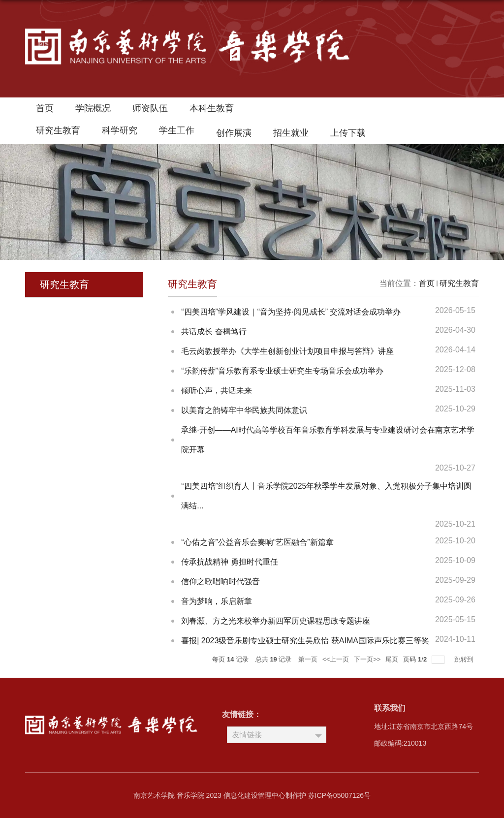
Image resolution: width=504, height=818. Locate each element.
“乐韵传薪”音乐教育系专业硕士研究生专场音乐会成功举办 (282, 371)
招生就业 (291, 133)
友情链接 (247, 735)
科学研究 (120, 130)
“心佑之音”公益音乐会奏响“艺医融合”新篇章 (257, 542)
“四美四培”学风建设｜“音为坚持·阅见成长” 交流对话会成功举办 (291, 312)
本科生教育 (212, 108)
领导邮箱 (281, 111)
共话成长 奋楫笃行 (214, 331)
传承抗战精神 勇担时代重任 (229, 562)
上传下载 (348, 133)
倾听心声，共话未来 (217, 391)
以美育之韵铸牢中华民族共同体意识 (244, 410)
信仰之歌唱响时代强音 (220, 582)
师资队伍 (150, 108)
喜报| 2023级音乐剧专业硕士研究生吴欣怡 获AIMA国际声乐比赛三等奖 (305, 641)
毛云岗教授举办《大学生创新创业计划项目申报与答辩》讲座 (287, 351)
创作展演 (234, 133)
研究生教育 (58, 130)
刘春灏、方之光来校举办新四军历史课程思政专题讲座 (276, 621)
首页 (45, 108)
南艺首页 (322, 111)
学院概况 (93, 108)
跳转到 (465, 659)
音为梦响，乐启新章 (217, 601)
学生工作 (177, 130)
